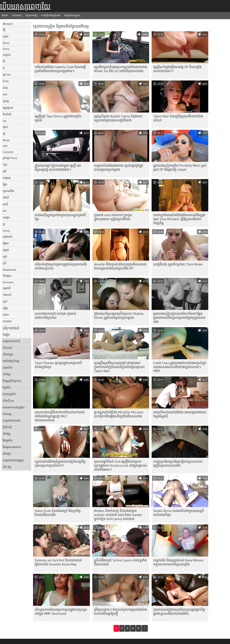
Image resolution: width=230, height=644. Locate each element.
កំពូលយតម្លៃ (31, 15)
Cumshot (8, 152)
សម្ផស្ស (7, 178)
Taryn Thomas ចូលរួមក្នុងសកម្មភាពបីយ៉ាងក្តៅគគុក (58, 365)
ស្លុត (5, 256)
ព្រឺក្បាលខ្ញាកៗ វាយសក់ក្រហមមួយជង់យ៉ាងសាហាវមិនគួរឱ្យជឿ (121, 612)
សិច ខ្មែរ (7, 467)
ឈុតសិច (8, 368)
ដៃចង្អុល (7, 276)
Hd (5, 121)
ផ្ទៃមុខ (6, 243)
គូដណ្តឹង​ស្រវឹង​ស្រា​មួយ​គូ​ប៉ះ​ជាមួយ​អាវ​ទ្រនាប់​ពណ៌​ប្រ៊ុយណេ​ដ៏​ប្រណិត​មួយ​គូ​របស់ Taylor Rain (119, 367)
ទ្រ (4, 224)
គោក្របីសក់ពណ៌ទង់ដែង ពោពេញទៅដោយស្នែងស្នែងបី (180, 414)
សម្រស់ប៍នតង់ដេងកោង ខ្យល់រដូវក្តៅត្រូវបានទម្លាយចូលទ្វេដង (118, 167)
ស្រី (5, 263)
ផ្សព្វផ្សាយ (8, 108)
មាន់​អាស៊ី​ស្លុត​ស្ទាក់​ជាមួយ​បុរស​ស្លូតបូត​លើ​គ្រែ (60, 217)
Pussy (6, 49)
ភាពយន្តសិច (9, 394)
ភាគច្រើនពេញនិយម (51, 15)
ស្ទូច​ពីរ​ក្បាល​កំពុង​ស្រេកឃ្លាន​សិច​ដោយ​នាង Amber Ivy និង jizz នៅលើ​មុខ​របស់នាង (121, 69)
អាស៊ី (5, 204)
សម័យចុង (17, 15)
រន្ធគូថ (6, 250)
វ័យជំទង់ (7, 114)
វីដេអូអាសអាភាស (12, 447)
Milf (5, 146)
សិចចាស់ (8, 348)
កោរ (5, 94)
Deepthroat (9, 270)
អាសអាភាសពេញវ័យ (14, 407)
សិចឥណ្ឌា (8, 354)
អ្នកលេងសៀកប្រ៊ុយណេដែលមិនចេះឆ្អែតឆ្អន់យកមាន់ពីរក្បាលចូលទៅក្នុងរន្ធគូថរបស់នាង (179, 318)
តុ (4, 68)
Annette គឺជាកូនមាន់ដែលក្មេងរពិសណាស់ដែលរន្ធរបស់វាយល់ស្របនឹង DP (120, 266)
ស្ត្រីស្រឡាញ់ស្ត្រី (11, 328)
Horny (6, 231)
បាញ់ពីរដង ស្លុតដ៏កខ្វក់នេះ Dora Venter (178, 264)
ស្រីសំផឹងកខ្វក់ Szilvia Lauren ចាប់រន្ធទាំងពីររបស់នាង (120, 562)
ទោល (6, 315)
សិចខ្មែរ (7, 374)
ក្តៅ (5, 171)
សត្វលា (7, 55)
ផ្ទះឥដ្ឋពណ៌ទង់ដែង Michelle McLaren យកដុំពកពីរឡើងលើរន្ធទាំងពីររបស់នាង (119, 414)
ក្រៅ (5, 301)
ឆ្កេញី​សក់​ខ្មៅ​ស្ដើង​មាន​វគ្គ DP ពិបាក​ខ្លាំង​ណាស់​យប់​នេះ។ (177, 69)
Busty (6, 43)
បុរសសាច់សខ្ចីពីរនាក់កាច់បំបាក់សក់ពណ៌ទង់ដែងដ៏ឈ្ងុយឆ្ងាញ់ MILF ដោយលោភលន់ (60, 416)
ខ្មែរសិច (7, 387)
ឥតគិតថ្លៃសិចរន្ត (11, 361)
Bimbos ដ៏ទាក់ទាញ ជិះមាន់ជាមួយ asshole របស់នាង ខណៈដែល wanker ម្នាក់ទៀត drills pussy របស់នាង (118, 515)
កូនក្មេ (6, 101)
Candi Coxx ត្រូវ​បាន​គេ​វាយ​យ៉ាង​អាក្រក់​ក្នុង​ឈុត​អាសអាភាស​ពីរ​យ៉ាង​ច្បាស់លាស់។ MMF (180, 367)
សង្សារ (6, 217)
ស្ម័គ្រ (5, 308)
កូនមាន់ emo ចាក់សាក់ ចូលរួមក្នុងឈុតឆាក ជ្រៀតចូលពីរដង (113, 217)
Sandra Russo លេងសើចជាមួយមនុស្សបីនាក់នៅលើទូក (179, 513)
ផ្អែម (5, 184)
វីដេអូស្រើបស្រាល (12, 381)
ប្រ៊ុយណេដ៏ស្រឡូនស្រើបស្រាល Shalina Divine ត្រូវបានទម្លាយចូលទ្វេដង (119, 316)
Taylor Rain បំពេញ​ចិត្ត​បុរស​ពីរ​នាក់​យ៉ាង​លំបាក (178, 118)
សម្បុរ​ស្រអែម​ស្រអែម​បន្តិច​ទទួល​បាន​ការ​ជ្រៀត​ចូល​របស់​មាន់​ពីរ (178, 463)
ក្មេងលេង (8, 237)
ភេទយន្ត (7, 414)
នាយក (5, 15)
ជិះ (4, 61)
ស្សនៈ (6, 36)
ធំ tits (6, 81)
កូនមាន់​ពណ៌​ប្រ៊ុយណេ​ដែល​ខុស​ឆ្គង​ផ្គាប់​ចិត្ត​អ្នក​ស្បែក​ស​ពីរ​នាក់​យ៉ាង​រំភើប (179, 612)
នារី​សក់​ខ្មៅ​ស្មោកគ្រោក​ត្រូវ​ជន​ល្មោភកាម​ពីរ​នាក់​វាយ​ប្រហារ (61, 266)
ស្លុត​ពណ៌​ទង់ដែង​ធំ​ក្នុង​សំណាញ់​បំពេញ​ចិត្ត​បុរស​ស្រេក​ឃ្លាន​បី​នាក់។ (60, 463)
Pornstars (8, 282)
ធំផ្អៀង (6, 334)
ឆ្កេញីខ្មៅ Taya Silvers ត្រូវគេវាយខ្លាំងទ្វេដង (58, 118)
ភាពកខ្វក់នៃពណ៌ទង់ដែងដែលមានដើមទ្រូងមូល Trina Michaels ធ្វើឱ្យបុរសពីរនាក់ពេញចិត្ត (179, 219)
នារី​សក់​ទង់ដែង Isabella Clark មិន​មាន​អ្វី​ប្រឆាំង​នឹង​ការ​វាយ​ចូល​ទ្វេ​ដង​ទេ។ (60, 69)
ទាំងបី (6, 198)
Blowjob (8, 24)
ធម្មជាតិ (7, 288)
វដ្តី (4, 30)
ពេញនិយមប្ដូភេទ (72, 15)
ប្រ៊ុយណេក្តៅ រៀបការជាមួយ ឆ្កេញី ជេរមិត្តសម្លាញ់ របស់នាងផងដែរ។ (58, 167)
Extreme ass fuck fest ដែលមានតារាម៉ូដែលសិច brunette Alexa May (58, 562)
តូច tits (7, 75)
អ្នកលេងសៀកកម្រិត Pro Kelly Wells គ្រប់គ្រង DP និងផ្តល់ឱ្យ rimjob (180, 167)
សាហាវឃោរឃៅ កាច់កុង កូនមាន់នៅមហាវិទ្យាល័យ (55, 316)
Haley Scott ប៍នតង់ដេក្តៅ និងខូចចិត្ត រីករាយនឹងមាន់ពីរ (58, 513)
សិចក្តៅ (7, 454)
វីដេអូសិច (8, 440)
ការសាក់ (7, 295)
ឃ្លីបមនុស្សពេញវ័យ (25, 6)
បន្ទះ (5, 164)
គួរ (4, 133)
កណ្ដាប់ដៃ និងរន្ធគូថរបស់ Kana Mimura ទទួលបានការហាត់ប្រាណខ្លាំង (178, 562)
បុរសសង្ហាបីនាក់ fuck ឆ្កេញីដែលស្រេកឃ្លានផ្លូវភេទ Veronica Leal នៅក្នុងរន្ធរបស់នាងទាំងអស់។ (120, 465)
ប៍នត (5, 88)
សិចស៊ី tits (8, 401)
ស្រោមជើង (8, 191)
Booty (6, 140)
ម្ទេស (5, 127)
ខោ (5, 211)
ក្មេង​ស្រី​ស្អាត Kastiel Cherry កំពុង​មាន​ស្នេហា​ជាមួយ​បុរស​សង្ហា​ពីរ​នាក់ (118, 118)
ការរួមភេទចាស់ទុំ (11, 341)
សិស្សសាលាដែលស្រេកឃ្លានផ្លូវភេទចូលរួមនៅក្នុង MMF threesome (61, 612)
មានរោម (7, 321)
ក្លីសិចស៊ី (7, 427)
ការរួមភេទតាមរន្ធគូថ (13, 460)
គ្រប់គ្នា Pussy (10, 158)
